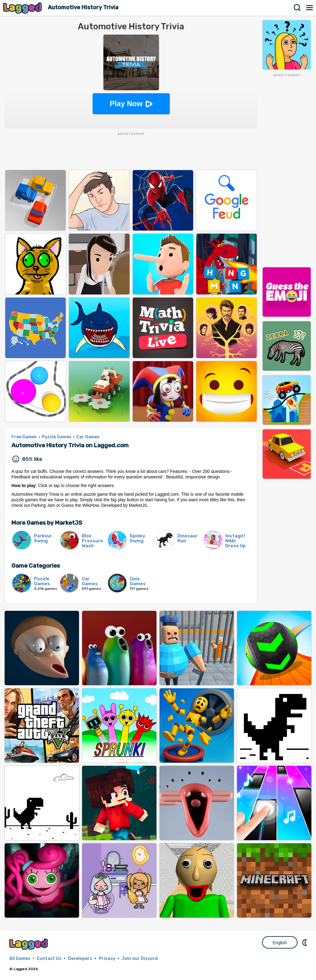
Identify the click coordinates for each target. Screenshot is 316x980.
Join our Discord (140, 959)
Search (297, 8)
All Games (20, 959)
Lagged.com (29, 944)
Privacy (107, 959)
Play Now (126, 104)
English (280, 943)
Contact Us (49, 959)
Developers (80, 959)
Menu (310, 8)
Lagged (23, 8)
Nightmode (305, 942)
